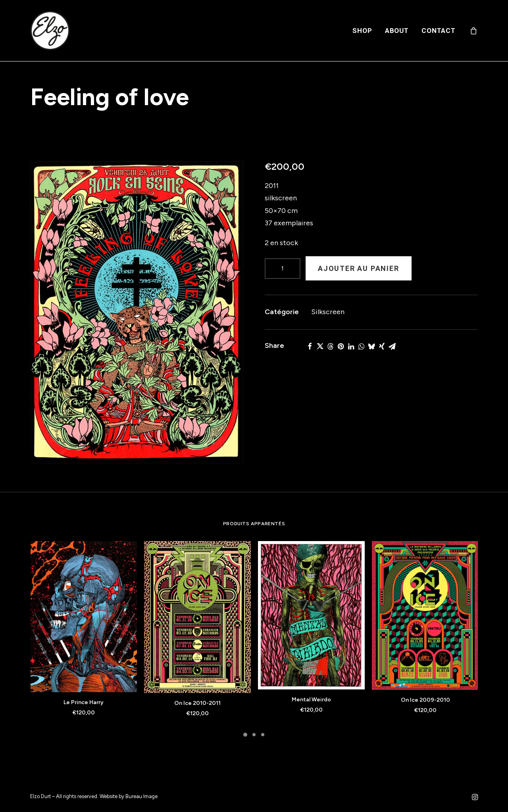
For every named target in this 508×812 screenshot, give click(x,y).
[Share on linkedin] (351, 346)
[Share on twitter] (320, 346)
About (397, 31)
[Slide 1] (245, 735)
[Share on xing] (382, 346)
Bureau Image (141, 796)
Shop (362, 31)
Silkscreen (328, 312)
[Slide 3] (263, 735)
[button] (137, 312)
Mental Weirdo (311, 700)
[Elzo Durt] (50, 31)
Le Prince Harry (84, 702)
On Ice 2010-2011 (197, 703)
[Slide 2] (254, 735)
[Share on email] (392, 346)
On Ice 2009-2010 (425, 700)
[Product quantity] (283, 269)
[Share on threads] (330, 346)
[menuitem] (362, 31)
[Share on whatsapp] (361, 346)
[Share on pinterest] (341, 346)
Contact (439, 31)
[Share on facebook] (310, 346)
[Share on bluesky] (371, 346)
